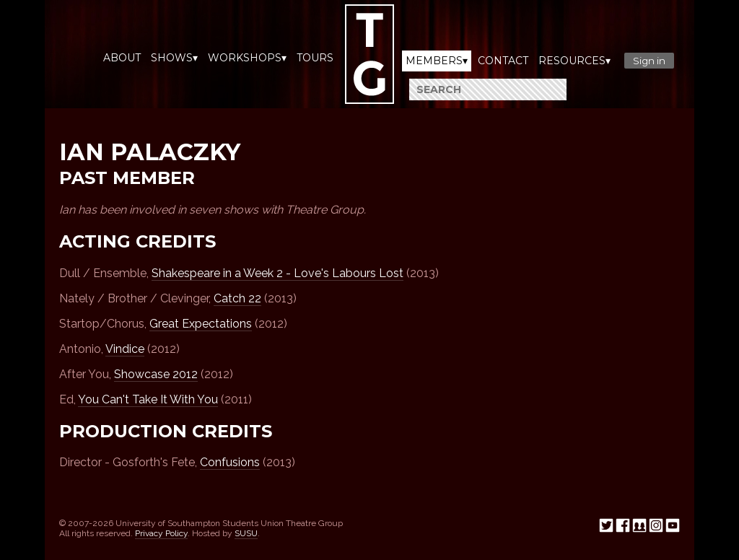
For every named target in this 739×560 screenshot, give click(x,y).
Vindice (125, 349)
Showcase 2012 (156, 374)
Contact (503, 61)
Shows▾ (174, 58)
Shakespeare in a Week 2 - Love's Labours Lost (277, 273)
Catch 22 (237, 298)
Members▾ (437, 61)
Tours (315, 58)
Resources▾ (574, 61)
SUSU (246, 533)
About (122, 58)
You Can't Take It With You (148, 399)
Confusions (230, 462)
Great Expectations (201, 324)
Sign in (649, 61)
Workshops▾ (247, 58)
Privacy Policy (161, 533)
